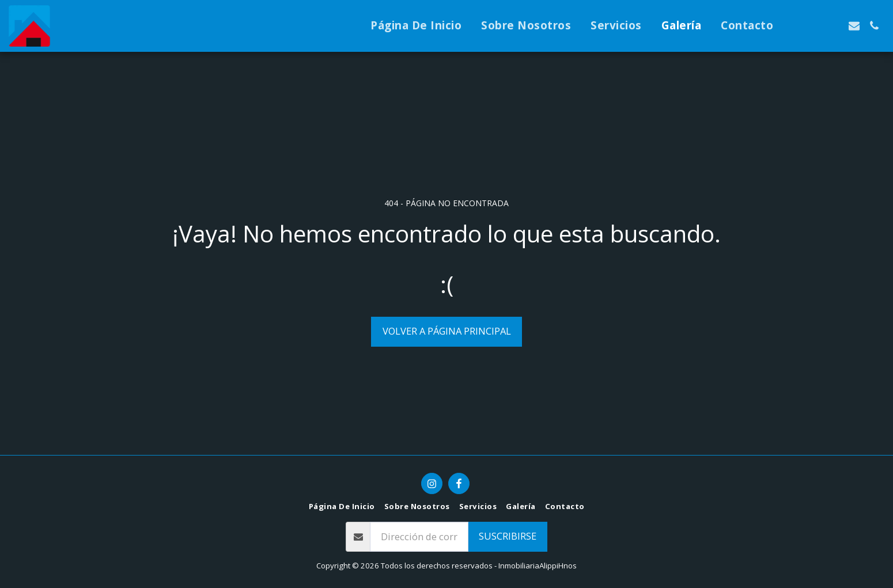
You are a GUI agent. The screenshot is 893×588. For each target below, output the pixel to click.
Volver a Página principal (447, 331)
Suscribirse (508, 536)
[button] (794, 26)
